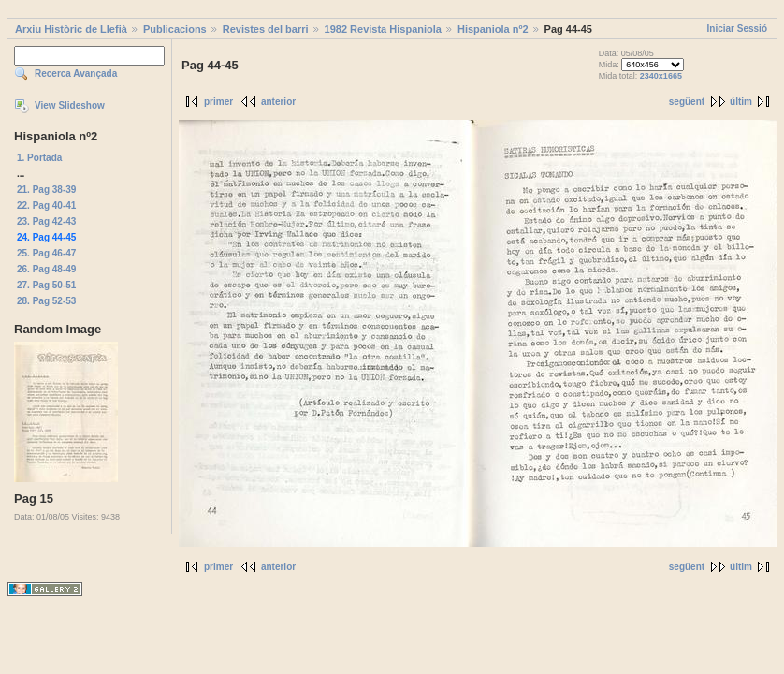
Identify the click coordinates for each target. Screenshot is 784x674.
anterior (278, 102)
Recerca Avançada (76, 73)
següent (687, 102)
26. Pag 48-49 (46, 269)
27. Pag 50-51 (46, 285)
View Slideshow (70, 105)
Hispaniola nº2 (493, 29)
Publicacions (175, 29)
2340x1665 (661, 76)
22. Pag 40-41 (46, 205)
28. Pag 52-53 (46, 301)
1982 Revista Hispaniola (383, 29)
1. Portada (39, 158)
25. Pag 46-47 (46, 253)
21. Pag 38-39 (46, 190)
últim (741, 102)
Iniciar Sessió (737, 29)
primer (218, 102)
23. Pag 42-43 (46, 221)
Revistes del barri (266, 29)
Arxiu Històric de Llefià (71, 29)
